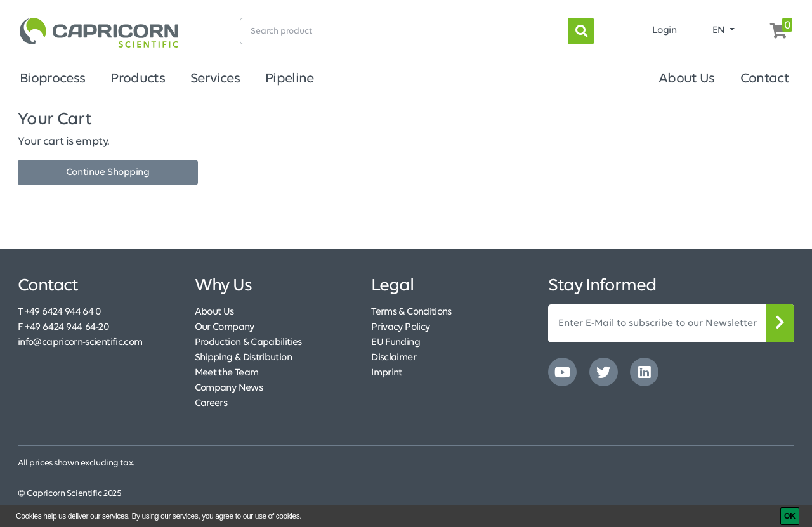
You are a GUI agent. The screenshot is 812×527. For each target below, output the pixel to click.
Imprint (387, 373)
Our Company (225, 327)
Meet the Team (227, 373)
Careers (211, 403)
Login (665, 30)
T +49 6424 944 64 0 (60, 312)
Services (215, 79)
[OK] (790, 516)
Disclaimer (394, 358)
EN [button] (720, 30)
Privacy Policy (400, 327)
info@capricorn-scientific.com (80, 342)
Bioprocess (52, 79)
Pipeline (290, 79)
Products (138, 79)
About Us (687, 79)
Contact (765, 79)
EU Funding (396, 342)
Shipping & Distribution (243, 358)
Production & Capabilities (248, 342)
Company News (229, 388)
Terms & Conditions (411, 312)
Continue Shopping (108, 172)
